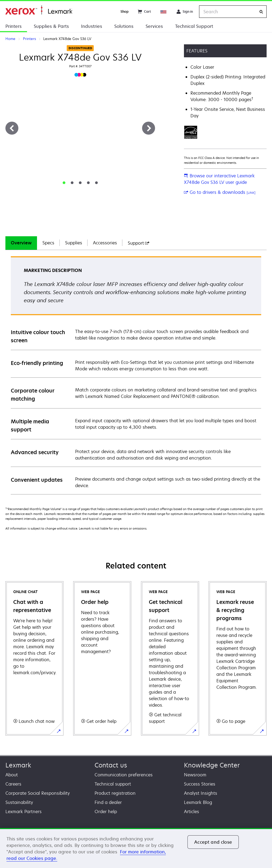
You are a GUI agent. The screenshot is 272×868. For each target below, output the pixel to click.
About (12, 775)
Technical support (113, 784)
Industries (92, 26)
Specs (48, 243)
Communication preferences (124, 775)
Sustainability (19, 802)
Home (39, 10)
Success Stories (200, 784)
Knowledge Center (212, 765)
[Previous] (12, 128)
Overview (21, 243)
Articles (192, 812)
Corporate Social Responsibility (38, 793)
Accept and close (213, 842)
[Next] (149, 128)
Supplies (74, 243)
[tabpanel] (136, 375)
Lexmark (18, 765)
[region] (136, 848)
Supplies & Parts (51, 26)
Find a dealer (108, 802)
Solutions (124, 26)
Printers (14, 26)
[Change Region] (164, 12)
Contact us (111, 765)
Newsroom (195, 775)
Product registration (115, 793)
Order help (106, 812)
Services (154, 26)
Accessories (105, 243)
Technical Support (194, 26)
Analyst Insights (201, 793)
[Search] (261, 12)
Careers (13, 784)
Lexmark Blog (198, 802)
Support (139, 243)
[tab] (64, 183)
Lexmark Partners (23, 812)
